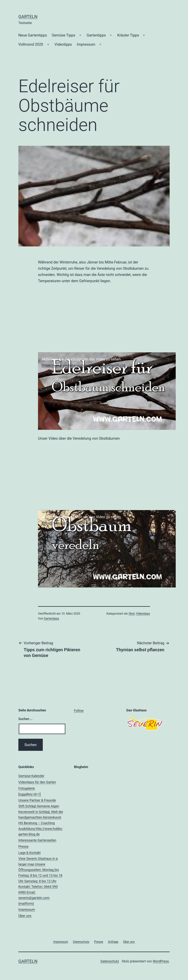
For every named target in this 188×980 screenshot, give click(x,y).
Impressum (86, 44)
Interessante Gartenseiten (37, 840)
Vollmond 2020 (31, 44)
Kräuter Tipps (128, 35)
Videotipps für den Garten (37, 782)
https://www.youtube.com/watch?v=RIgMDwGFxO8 (84, 365)
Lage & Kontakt (42, 879)
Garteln (28, 17)
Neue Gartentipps (33, 35)
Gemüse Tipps (64, 35)
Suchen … (25, 719)
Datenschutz (110, 961)
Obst (132, 614)
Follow (79, 711)
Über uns (25, 916)
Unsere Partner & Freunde (42, 818)
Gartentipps (96, 35)
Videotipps (63, 44)
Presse (23, 846)
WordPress (161, 961)
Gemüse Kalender (31, 776)
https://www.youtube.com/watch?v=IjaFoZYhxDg (82, 523)
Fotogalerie (42, 792)
